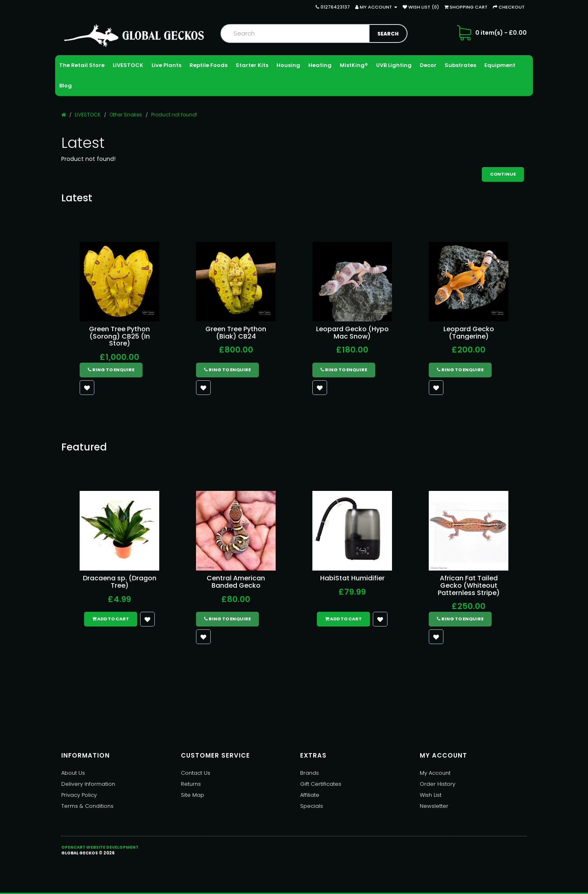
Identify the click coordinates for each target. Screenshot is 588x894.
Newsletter (434, 806)
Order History (438, 784)
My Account (435, 773)
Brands (310, 773)
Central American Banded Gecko (236, 582)
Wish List (431, 795)
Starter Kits (252, 65)
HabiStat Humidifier (352, 578)
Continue (503, 174)
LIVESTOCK (128, 65)
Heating (320, 65)
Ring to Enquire (111, 370)
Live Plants (166, 65)
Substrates (460, 65)
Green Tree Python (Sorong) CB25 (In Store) (119, 336)
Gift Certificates (321, 784)
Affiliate (310, 795)
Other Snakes (126, 115)
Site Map (193, 795)
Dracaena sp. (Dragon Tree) (120, 582)
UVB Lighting (394, 65)
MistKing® (354, 65)
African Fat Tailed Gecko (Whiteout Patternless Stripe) (469, 585)
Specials (312, 806)
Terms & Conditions (87, 806)
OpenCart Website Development (100, 847)
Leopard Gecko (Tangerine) (469, 333)
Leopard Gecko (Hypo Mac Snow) (352, 333)
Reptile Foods (208, 65)
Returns (191, 784)
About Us (73, 773)
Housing (288, 65)
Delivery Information (88, 784)
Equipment (500, 65)
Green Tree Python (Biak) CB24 (236, 333)
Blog (66, 86)
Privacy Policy (79, 795)
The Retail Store (82, 65)
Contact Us (196, 773)
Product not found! (174, 115)
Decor (428, 65)
